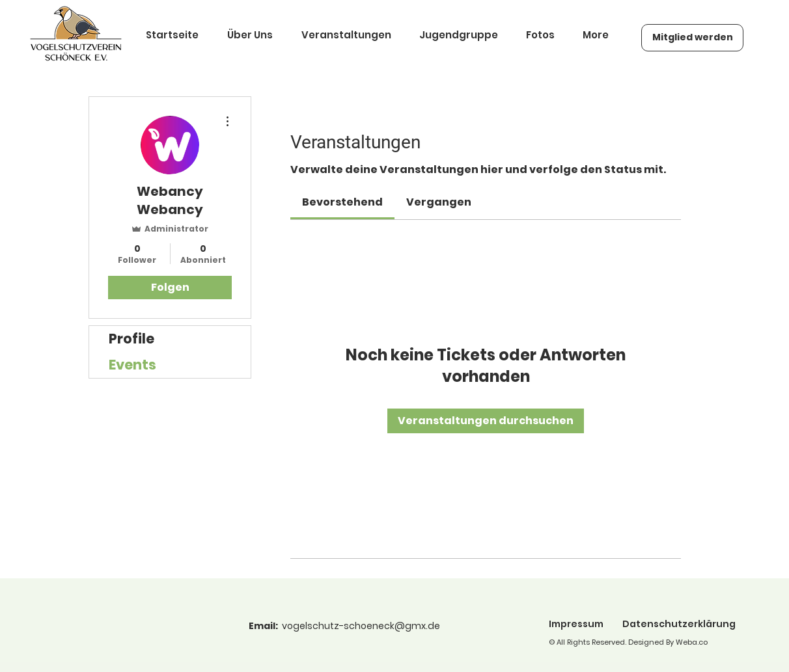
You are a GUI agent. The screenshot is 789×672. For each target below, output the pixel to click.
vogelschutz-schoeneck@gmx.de (361, 626)
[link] (342, 202)
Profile (131, 339)
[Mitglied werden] (692, 38)
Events (132, 365)
